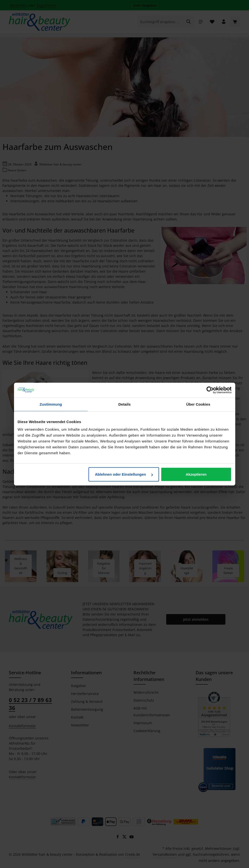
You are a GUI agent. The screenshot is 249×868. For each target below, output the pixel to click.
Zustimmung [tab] (51, 404)
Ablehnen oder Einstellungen (124, 474)
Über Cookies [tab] (198, 404)
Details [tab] (125, 404)
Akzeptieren (196, 474)
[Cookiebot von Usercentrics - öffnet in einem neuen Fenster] (210, 390)
